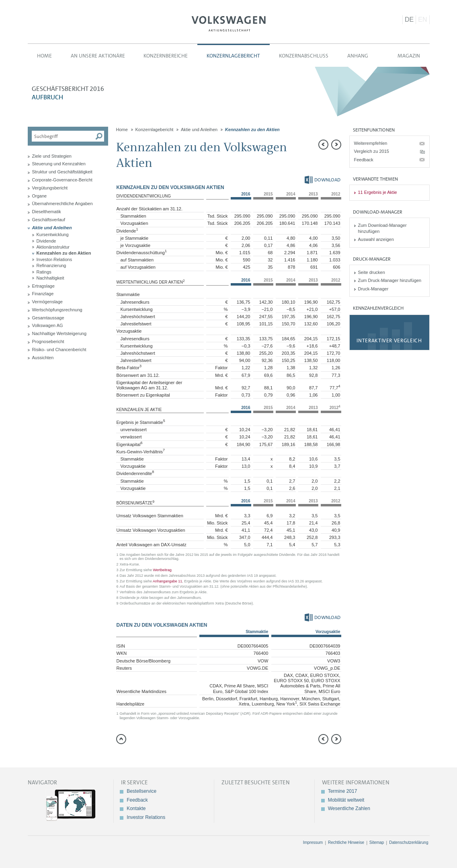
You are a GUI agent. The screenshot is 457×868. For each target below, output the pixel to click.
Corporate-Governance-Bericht (62, 180)
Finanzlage (43, 294)
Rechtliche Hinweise (346, 842)
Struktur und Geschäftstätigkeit (62, 172)
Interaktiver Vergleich (389, 340)
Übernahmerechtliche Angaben (63, 204)
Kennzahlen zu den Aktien (64, 253)
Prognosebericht (48, 341)
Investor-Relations (54, 259)
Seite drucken (372, 272)
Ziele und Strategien (52, 156)
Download (323, 180)
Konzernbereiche (166, 56)
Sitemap (377, 842)
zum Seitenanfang (121, 739)
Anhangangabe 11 (167, 581)
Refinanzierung (51, 265)
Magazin (409, 56)
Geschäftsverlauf (49, 220)
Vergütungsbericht (50, 188)
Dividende (46, 241)
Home (44, 56)
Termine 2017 (343, 791)
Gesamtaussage (48, 318)
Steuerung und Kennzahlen (59, 164)
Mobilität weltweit (346, 800)
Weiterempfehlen (371, 143)
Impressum (313, 842)
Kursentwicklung (53, 234)
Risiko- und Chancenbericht (59, 350)
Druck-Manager (373, 289)
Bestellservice (141, 791)
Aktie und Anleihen (52, 228)
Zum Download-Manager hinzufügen (382, 228)
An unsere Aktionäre (98, 56)
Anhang (358, 56)
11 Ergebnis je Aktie (378, 192)
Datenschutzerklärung (409, 842)
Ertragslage (43, 286)
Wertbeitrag (162, 570)
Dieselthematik (47, 212)
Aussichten (43, 358)
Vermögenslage (47, 302)
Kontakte (136, 808)
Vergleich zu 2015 (372, 151)
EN (422, 20)
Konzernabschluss (304, 56)
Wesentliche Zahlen (349, 808)
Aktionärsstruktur (53, 247)
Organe (40, 196)
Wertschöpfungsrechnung (57, 310)
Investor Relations (146, 817)
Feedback (364, 160)
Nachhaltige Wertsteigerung (59, 333)
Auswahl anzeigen (376, 239)
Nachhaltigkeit (50, 278)
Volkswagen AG (229, 23)
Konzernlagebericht (233, 56)
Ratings (44, 272)
